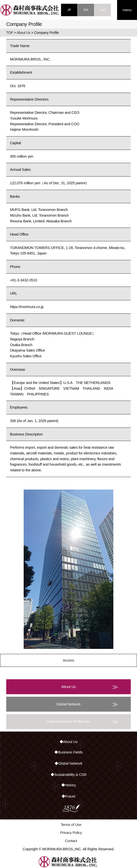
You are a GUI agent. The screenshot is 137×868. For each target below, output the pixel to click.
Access (68, 660)
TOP (10, 33)
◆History (68, 785)
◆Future (68, 796)
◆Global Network (68, 763)
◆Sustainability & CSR (69, 775)
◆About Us (69, 742)
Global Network (87, 704)
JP (69, 10)
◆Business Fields (68, 752)
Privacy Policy (71, 833)
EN (86, 10)
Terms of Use (71, 825)
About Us (24, 33)
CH (103, 10)
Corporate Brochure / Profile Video (83, 722)
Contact (71, 841)
